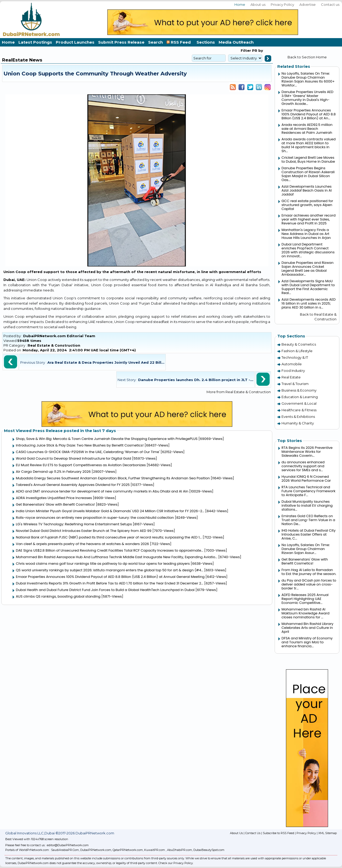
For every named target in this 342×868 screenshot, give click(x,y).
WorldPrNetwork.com (34, 850)
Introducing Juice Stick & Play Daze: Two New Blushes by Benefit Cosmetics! (80, 445)
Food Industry (293, 371)
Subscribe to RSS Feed (278, 833)
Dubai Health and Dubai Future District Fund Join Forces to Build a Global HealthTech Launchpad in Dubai (105, 590)
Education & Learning (300, 397)
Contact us (330, 4)
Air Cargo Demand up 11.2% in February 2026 (53, 472)
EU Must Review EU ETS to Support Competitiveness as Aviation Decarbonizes (81, 465)
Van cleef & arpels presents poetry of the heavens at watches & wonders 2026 (82, 544)
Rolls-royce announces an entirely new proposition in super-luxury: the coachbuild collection (95, 518)
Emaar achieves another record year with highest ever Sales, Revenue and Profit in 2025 (308, 219)
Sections (206, 42)
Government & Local (299, 403)
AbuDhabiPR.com (180, 850)
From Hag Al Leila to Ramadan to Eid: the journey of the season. (309, 572)
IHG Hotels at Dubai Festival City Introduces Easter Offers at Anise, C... (308, 534)
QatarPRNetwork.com (128, 850)
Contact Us (253, 833)
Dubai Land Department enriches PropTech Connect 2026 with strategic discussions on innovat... (308, 250)
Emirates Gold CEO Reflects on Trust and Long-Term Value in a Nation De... (308, 520)
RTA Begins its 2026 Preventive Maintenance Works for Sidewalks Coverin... (307, 452)
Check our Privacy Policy (176, 863)
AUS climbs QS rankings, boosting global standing (58, 596)
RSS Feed (180, 42)
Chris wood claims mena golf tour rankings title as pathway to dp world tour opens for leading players (103, 564)
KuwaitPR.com (155, 850)
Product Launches (75, 42)
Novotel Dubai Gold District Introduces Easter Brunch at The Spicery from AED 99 (84, 531)
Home (240, 4)
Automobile (292, 364)
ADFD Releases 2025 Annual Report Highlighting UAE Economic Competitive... (305, 599)
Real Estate (291, 377)
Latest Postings (35, 42)
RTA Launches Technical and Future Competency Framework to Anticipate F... (308, 491)
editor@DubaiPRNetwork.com (68, 845)
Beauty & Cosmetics (299, 344)
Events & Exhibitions (298, 417)
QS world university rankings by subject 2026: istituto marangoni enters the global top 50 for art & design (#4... (110, 570)
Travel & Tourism (295, 384)
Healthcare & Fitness (299, 410)
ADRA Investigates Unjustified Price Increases (54, 498)
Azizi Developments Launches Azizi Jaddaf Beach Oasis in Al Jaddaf (307, 190)
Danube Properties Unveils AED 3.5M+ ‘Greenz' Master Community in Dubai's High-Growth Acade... (307, 98)
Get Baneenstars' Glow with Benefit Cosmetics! (55, 504)
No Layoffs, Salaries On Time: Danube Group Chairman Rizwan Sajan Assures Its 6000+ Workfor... (308, 79)
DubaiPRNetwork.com (96, 850)
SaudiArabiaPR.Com (65, 850)
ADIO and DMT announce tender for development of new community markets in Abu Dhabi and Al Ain (102, 491)
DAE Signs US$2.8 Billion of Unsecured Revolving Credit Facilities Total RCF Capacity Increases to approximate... (109, 550)
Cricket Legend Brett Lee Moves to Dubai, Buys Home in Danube (308, 160)
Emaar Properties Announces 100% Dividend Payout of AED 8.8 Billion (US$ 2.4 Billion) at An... (309, 114)
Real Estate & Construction (54, 345)
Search (155, 42)
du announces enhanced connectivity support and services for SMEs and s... (303, 466)
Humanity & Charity (298, 423)
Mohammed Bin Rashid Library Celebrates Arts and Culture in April (307, 628)
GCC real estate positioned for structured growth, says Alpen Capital (307, 205)
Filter (246, 50)
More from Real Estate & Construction (239, 392)
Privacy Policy (282, 4)
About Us (236, 833)
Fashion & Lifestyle (297, 351)
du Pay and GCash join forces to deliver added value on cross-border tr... (309, 584)
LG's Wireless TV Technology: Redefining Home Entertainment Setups (74, 524)
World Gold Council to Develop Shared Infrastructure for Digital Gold (73, 458)
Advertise (308, 4)
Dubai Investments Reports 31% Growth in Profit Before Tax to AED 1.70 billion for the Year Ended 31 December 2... (109, 583)
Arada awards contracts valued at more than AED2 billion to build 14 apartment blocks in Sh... (309, 145)
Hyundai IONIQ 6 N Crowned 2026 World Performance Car (306, 479)
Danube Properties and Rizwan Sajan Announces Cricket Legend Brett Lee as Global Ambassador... (308, 269)
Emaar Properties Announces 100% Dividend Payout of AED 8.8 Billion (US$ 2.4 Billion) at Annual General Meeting (110, 577)
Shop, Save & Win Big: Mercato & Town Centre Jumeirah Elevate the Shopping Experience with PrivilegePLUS (107, 439)
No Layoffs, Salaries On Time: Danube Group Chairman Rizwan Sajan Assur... (306, 549)
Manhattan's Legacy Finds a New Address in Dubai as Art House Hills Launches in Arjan (306, 234)
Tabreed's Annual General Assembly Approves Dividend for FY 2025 (73, 485)
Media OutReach (236, 42)
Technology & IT (295, 357)
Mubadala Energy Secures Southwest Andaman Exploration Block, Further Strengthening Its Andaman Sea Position (113, 478)
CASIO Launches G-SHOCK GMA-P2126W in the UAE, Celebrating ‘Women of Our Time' (88, 452)
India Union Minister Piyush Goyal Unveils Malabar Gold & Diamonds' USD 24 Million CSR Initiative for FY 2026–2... (110, 511)
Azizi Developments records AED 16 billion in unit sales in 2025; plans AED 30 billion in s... (309, 303)
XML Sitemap (328, 833)
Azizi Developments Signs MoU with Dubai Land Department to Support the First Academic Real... (308, 287)
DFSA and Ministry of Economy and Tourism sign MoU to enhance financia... (307, 642)
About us (258, 4)
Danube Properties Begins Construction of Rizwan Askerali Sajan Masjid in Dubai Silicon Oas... (308, 174)
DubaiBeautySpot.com (209, 850)
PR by (257, 50)
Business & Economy (299, 390)
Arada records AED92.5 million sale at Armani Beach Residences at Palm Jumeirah (307, 129)
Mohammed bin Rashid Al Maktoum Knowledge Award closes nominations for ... (305, 613)
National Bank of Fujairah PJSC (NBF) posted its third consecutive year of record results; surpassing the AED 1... (109, 537)
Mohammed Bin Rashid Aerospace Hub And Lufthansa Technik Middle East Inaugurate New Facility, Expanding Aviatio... (117, 557)
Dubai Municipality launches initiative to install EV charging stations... (307, 505)
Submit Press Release (121, 42)
